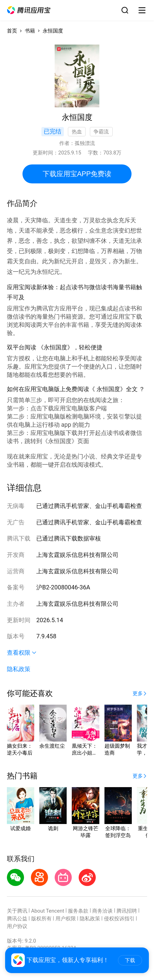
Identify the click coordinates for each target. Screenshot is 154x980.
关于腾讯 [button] (17, 911)
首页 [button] (12, 31)
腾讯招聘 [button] (127, 911)
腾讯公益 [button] (17, 919)
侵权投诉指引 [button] (119, 919)
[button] (29, 10)
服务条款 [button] (78, 911)
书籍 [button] (30, 31)
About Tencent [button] (48, 911)
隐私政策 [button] (19, 669)
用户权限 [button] (66, 919)
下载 (130, 960)
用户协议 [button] (17, 926)
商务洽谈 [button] (102, 911)
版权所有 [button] (41, 919)
